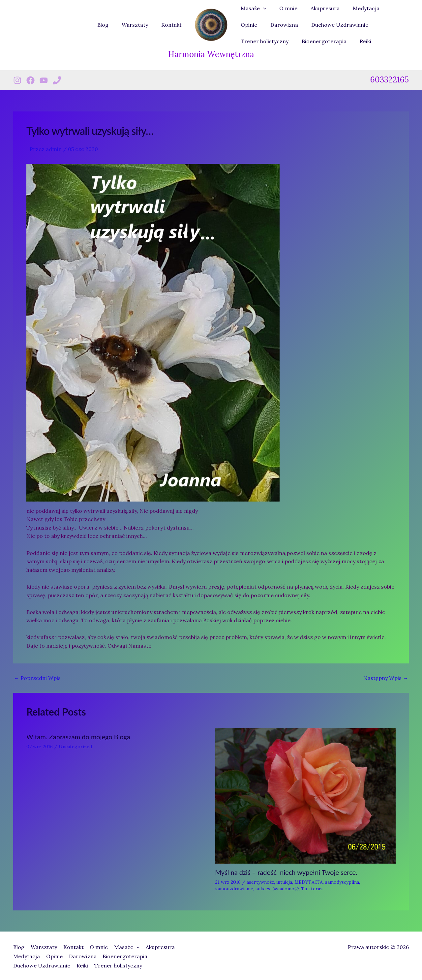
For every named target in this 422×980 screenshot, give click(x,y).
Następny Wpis (386, 678)
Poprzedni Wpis (37, 678)
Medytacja (357, 8)
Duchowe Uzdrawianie (306, 25)
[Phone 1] (57, 80)
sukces (263, 889)
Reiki (301, 41)
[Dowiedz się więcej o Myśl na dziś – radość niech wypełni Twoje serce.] (306, 795)
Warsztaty (139, 25)
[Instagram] (17, 80)
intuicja (284, 882)
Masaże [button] (252, 8)
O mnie (284, 8)
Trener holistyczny (369, 25)
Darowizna (253, 25)
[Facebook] (30, 80)
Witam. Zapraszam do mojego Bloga (78, 737)
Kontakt (173, 25)
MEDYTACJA (309, 882)
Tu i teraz (312, 889)
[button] (262, 8)
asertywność (260, 882)
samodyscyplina (342, 882)
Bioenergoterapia (262, 41)
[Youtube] (44, 80)
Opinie (389, 8)
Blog (109, 25)
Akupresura (318, 8)
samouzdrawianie (234, 889)
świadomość (286, 889)
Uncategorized (75, 747)
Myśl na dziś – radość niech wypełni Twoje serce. (286, 872)
